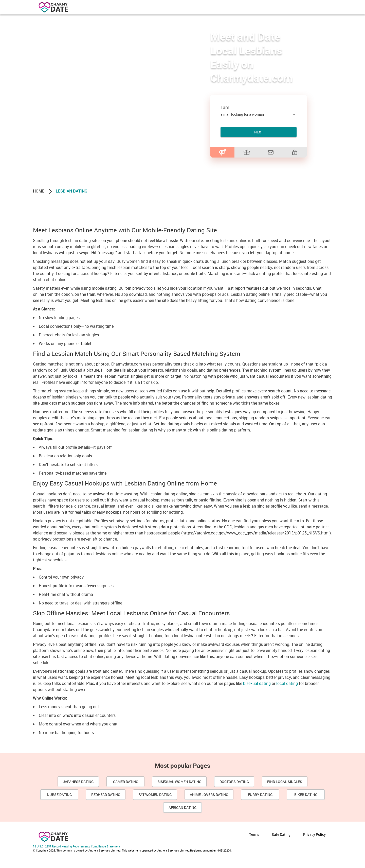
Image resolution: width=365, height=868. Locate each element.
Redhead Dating (106, 795)
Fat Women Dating (155, 795)
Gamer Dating (126, 782)
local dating (287, 683)
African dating (182, 808)
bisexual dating (257, 683)
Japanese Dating (78, 782)
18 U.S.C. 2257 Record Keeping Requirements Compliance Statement (77, 846)
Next (259, 132)
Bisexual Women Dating (179, 782)
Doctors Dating (234, 782)
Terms (254, 834)
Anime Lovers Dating (209, 795)
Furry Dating (260, 795)
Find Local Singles (285, 782)
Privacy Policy (314, 834)
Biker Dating (306, 795)
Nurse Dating (59, 795)
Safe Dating (281, 834)
